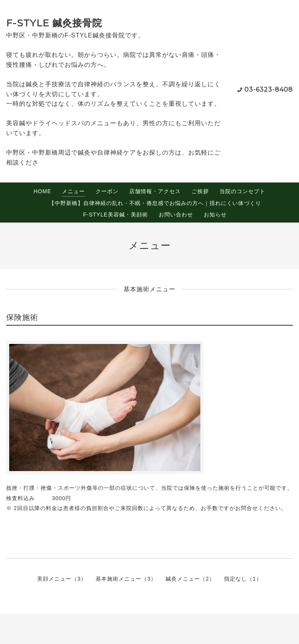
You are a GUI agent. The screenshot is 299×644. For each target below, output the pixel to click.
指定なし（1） (243, 579)
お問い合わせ (176, 215)
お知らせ (215, 215)
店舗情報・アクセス (155, 191)
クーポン (107, 191)
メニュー (73, 191)
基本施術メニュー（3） (126, 579)
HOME (42, 191)
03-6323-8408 (269, 90)
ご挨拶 (200, 191)
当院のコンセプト (242, 191)
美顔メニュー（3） (62, 579)
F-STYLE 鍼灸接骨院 (54, 23)
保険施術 (22, 317)
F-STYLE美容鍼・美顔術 (115, 215)
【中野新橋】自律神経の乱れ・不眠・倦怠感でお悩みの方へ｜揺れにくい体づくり (155, 203)
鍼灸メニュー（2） (190, 579)
